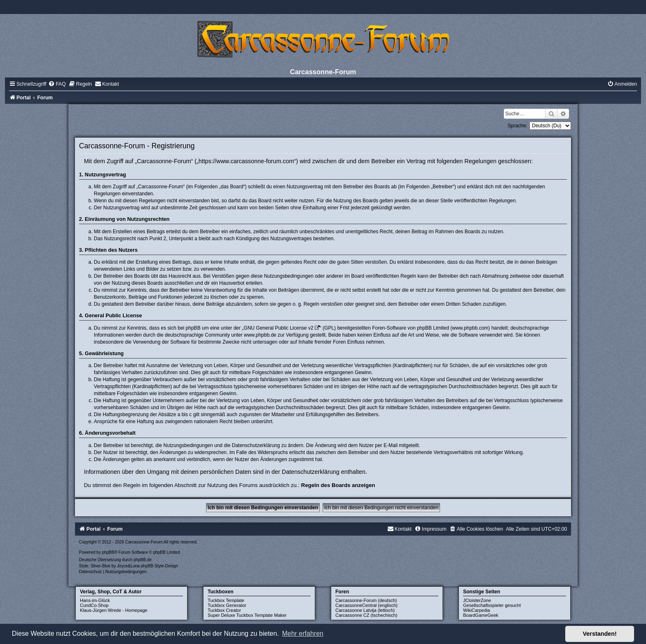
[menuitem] (57, 84)
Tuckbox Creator (224, 610)
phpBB (108, 552)
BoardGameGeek (481, 615)
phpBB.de (143, 560)
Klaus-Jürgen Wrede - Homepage (114, 610)
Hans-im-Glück (95, 600)
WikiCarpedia (476, 610)
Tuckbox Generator (227, 605)
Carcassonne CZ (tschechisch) (366, 615)
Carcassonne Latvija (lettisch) (365, 610)
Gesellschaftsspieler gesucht (492, 605)
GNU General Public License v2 (278, 328)
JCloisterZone (477, 600)
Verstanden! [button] (600, 634)
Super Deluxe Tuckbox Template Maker (247, 615)
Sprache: (517, 126)
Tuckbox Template (226, 600)
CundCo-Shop (94, 605)
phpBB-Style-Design (159, 566)
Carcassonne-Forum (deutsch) (366, 600)
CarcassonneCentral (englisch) (366, 605)
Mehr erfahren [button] (303, 633)
